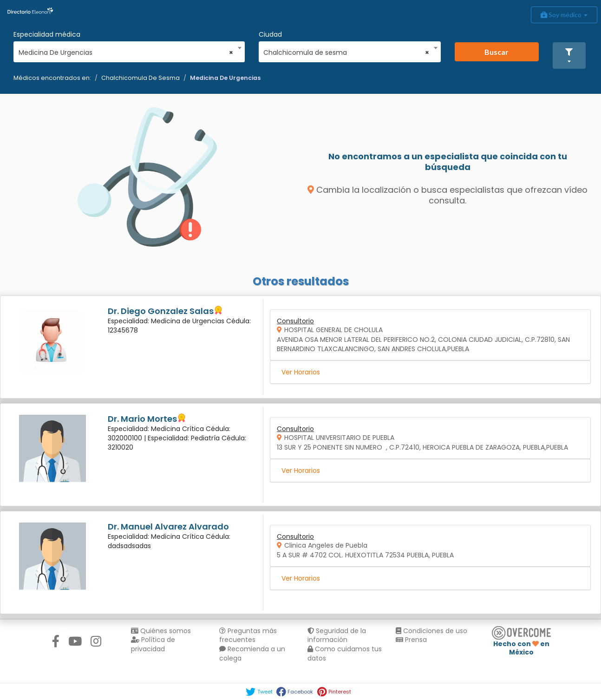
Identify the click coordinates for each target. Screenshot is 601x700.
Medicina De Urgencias (225, 78)
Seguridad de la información (337, 635)
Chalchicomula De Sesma (140, 78)
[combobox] (126, 50)
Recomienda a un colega (252, 654)
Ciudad (270, 34)
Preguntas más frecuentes (248, 635)
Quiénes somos (161, 631)
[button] (569, 56)
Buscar (496, 52)
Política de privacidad (153, 644)
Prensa (411, 640)
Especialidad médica (47, 34)
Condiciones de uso (431, 631)
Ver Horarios (301, 372)
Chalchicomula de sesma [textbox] (346, 52)
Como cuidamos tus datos (345, 654)
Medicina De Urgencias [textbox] (126, 52)
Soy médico (564, 15)
